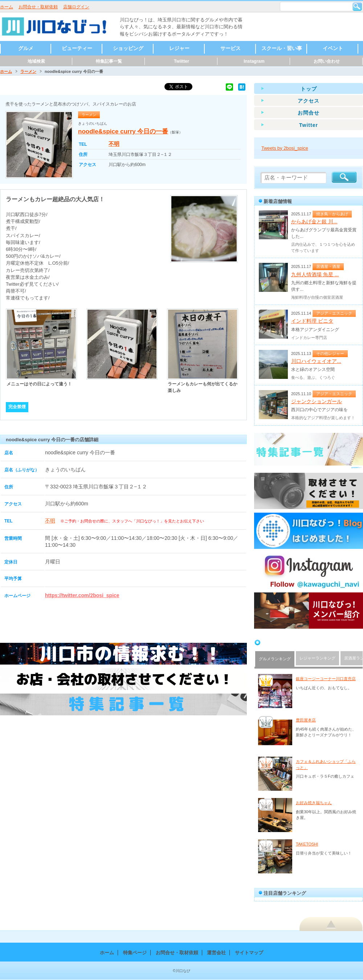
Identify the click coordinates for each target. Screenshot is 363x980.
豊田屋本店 (306, 720)
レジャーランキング (317, 658)
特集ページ (135, 953)
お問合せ (309, 113)
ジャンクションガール (317, 401)
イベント (333, 48)
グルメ (26, 48)
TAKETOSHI (307, 844)
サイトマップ (249, 953)
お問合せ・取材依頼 (38, 7)
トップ (309, 89)
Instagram (254, 61)
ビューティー (77, 48)
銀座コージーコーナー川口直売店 (326, 679)
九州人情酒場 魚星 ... (315, 274)
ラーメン (28, 71)
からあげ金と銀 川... (314, 222)
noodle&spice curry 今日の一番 (123, 131)
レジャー (179, 48)
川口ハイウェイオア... (316, 361)
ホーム (7, 7)
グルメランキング (275, 659)
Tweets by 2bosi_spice (285, 148)
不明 (114, 144)
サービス (231, 48)
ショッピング (128, 48)
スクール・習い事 (282, 48)
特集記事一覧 (109, 61)
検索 (357, 7)
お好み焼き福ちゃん (314, 803)
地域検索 (36, 61)
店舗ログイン (76, 7)
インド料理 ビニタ (312, 321)
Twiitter (181, 61)
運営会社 (216, 953)
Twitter (309, 125)
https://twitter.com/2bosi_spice (82, 595)
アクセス (309, 101)
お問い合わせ (327, 61)
